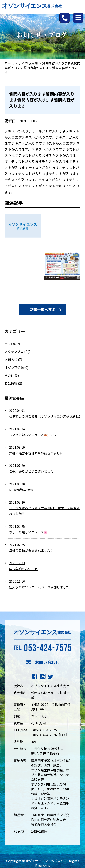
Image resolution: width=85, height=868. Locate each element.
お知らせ (11, 359)
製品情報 (11, 383)
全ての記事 (12, 344)
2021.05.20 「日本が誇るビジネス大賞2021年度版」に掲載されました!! (44, 508)
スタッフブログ (16, 352)
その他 (9, 375)
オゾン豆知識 (14, 368)
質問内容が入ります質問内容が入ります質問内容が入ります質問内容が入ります (42, 100)
